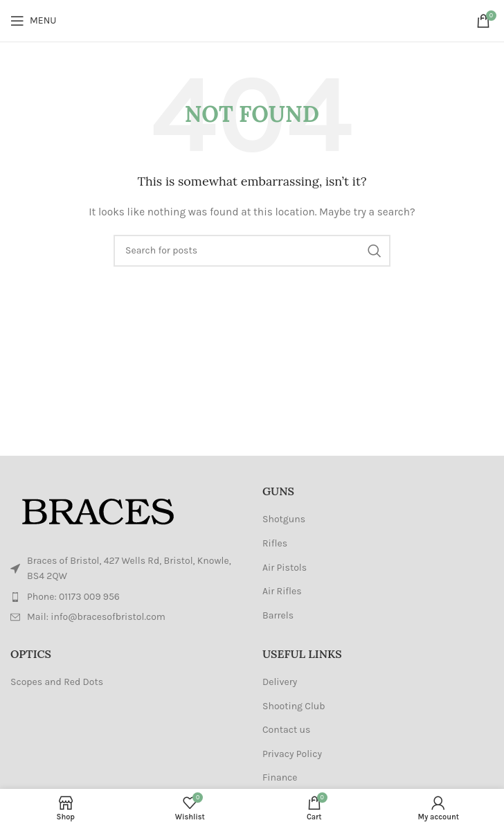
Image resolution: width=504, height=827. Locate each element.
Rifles (275, 543)
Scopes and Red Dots (57, 682)
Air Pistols (285, 568)
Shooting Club (294, 706)
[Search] (252, 251)
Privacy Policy (292, 754)
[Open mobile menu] (33, 21)
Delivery (280, 682)
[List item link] (126, 597)
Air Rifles (282, 591)
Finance (280, 777)
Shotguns (284, 519)
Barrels (278, 615)
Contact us (286, 730)
